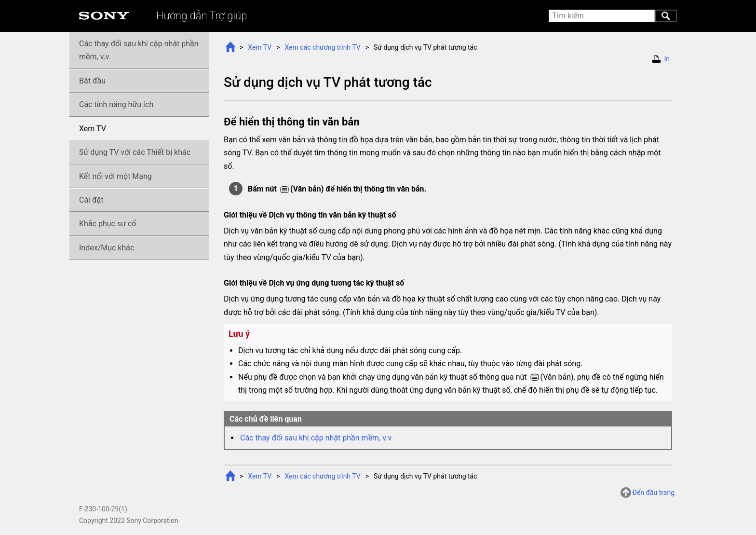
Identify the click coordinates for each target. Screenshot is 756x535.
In (667, 59)
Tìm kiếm (666, 16)
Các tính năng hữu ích (116, 104)
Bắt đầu (92, 81)
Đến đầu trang (654, 493)
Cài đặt (91, 200)
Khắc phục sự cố (108, 224)
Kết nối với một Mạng (115, 176)
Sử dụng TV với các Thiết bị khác (135, 152)
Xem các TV (323, 47)
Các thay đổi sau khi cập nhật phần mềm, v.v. (317, 438)
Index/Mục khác (107, 248)
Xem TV (260, 47)
